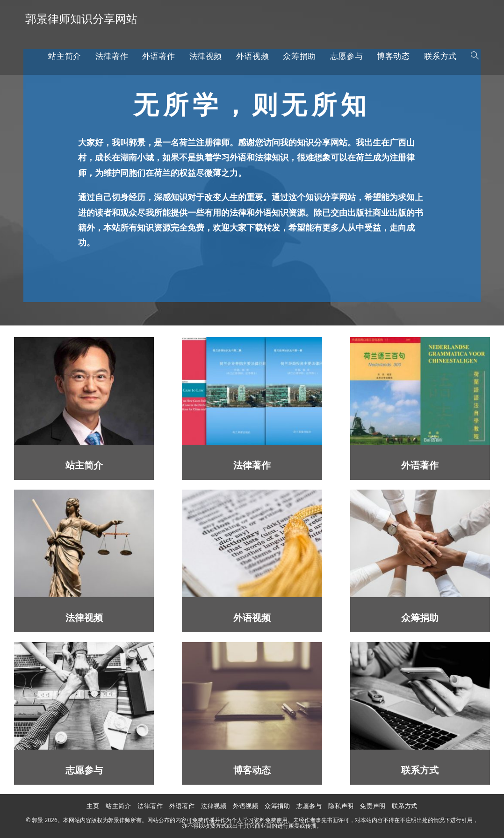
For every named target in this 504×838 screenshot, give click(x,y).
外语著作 (420, 466)
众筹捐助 (420, 618)
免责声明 (373, 806)
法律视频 (84, 618)
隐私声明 (341, 806)
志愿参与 (84, 770)
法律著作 (252, 466)
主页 (93, 806)
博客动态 (252, 770)
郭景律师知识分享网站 (81, 18)
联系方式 (420, 770)
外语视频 (252, 618)
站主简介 (84, 466)
